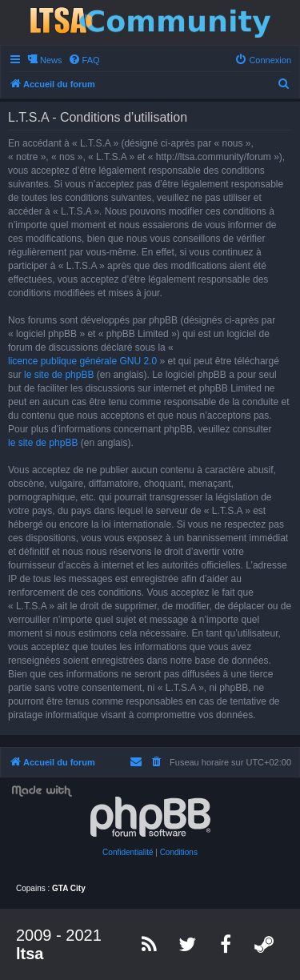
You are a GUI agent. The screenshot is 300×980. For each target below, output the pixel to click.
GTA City (69, 888)
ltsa (30, 954)
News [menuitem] (51, 60)
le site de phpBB (59, 375)
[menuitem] (84, 60)
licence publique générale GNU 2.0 (82, 361)
